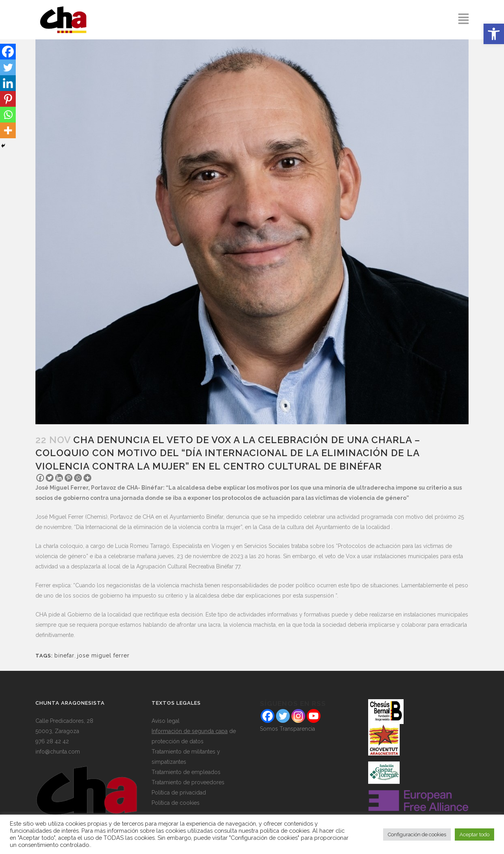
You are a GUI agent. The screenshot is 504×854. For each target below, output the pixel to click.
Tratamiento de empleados (186, 772)
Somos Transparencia (287, 729)
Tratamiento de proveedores (188, 782)
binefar (64, 655)
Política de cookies (176, 803)
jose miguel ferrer (103, 655)
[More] (87, 478)
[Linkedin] (59, 478)
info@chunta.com (58, 752)
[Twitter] (50, 478)
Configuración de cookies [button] (417, 835)
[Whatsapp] (78, 478)
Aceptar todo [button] (474, 835)
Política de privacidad (179, 793)
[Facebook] (40, 478)
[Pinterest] (69, 478)
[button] (494, 34)
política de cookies (285, 831)
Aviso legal (166, 721)
